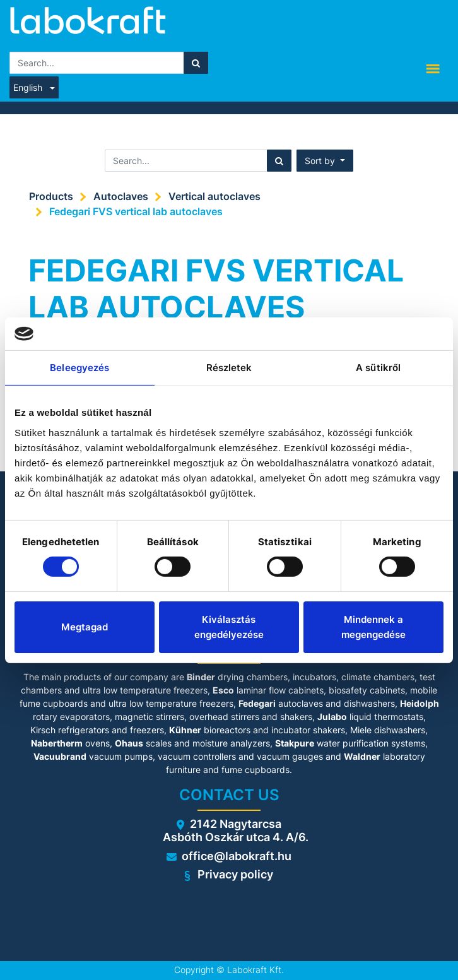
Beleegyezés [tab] (79, 368)
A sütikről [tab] (378, 368)
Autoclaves (121, 196)
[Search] (196, 63)
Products (51, 196)
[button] (325, 161)
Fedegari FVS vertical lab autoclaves (136, 211)
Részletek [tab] (229, 368)
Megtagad (85, 627)
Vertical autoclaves (214, 196)
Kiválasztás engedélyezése (229, 627)
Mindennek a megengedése (373, 627)
